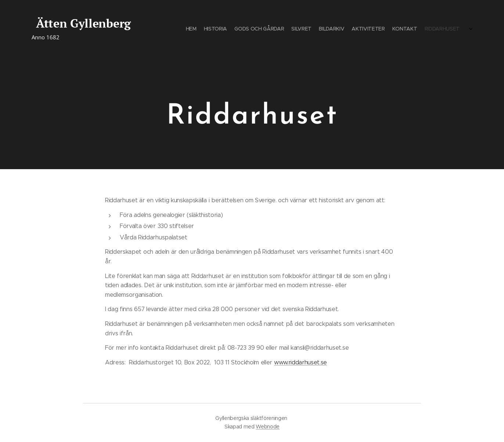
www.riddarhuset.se (300, 362)
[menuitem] (415, 29)
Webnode (268, 427)
